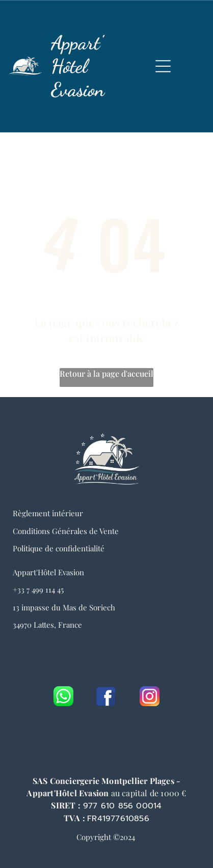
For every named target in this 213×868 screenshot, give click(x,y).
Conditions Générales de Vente (66, 531)
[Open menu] (163, 66)
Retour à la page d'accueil (107, 373)
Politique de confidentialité (59, 548)
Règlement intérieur (48, 513)
